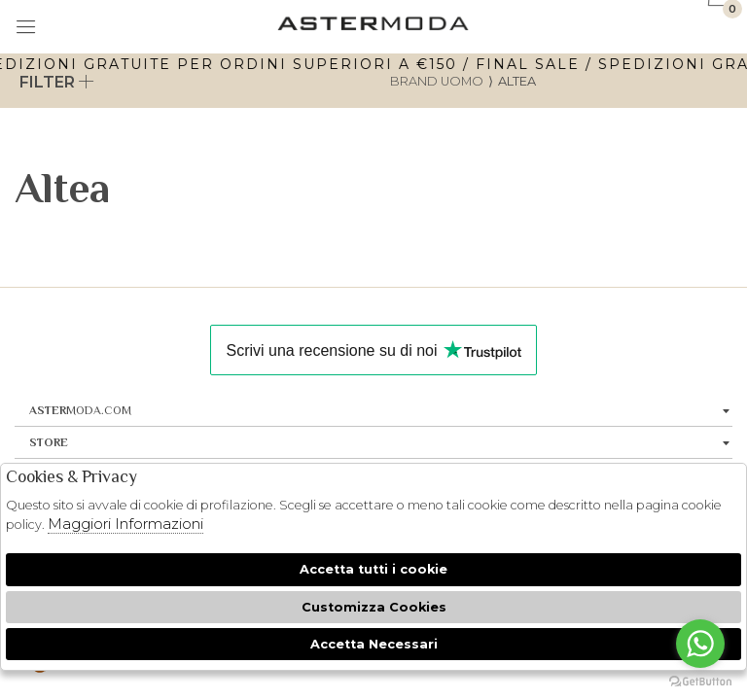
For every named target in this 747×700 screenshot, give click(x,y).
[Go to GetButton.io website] (700, 681)
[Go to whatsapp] (700, 644)
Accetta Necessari (374, 644)
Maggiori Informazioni (125, 524)
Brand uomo (437, 81)
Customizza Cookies (374, 607)
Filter (57, 82)
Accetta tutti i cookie (373, 569)
